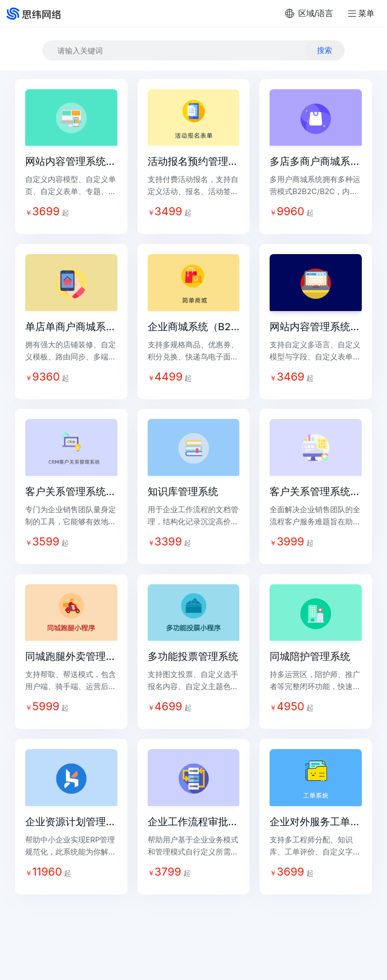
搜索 (325, 50)
